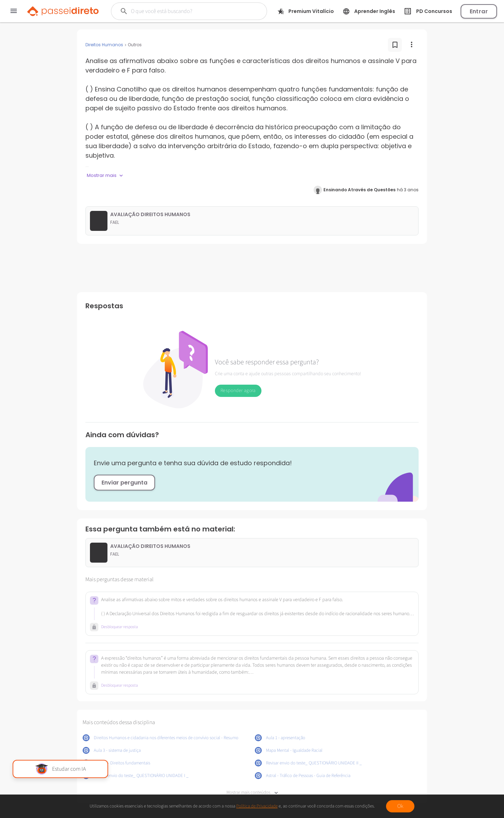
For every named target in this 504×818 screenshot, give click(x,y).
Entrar (479, 11)
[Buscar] (185, 11)
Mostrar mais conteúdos (252, 793)
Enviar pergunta (124, 483)
